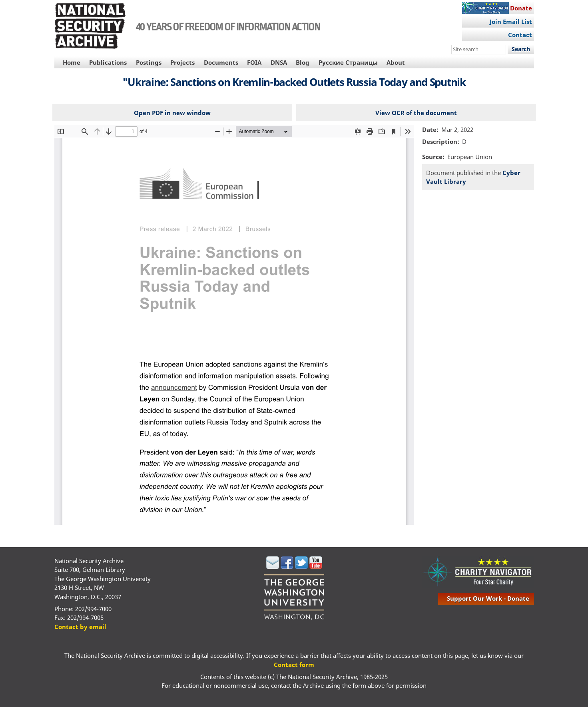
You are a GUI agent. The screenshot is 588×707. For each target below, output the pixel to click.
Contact (520, 35)
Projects (182, 62)
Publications (108, 62)
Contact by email (80, 627)
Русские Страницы (348, 62)
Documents (221, 62)
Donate (521, 8)
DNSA (279, 62)
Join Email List (511, 22)
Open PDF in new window (172, 113)
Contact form (294, 665)
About (396, 62)
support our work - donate (488, 598)
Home (72, 62)
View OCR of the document (416, 113)
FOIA (254, 62)
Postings (149, 62)
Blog (303, 62)
